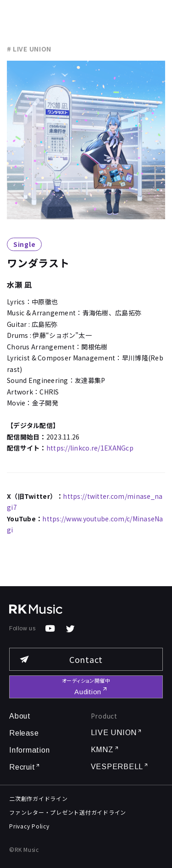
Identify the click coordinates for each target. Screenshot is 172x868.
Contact (61, 659)
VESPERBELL (120, 767)
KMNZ (105, 750)
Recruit (25, 767)
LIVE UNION (117, 733)
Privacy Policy (29, 826)
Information (29, 750)
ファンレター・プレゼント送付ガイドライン (68, 812)
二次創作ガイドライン (39, 798)
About (20, 716)
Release (24, 733)
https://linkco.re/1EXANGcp (90, 448)
